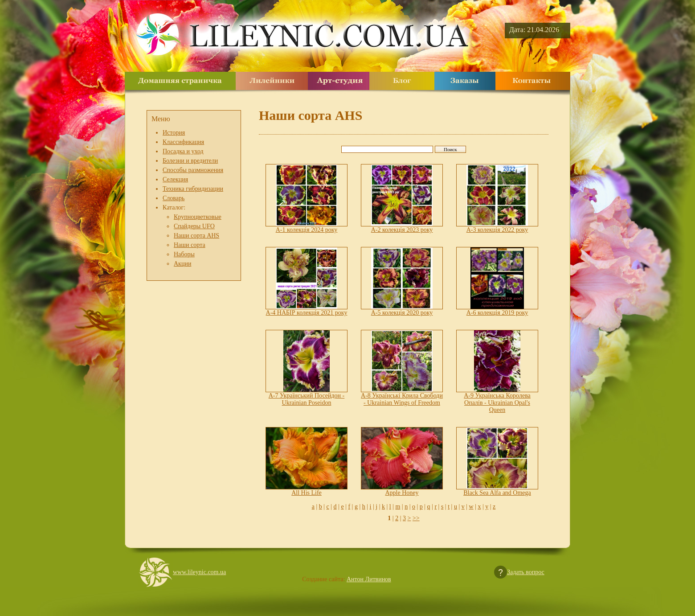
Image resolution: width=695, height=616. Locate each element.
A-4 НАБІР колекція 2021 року (307, 313)
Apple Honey (402, 493)
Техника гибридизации (193, 189)
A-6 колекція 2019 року (497, 313)
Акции (182, 264)
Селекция (175, 179)
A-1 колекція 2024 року (307, 230)
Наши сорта (190, 245)
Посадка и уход (183, 151)
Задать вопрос (526, 572)
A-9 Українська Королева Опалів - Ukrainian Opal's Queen (497, 403)
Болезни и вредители (190, 161)
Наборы (184, 254)
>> (416, 518)
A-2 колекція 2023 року (402, 230)
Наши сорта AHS (196, 236)
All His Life (307, 493)
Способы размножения (193, 170)
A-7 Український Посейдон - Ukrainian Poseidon (307, 399)
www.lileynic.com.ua (199, 572)
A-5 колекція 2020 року (402, 313)
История (174, 133)
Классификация (183, 142)
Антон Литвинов (369, 579)
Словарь (174, 198)
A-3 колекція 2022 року (497, 230)
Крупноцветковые (198, 217)
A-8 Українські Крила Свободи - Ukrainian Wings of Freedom (402, 399)
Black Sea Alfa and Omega (497, 493)
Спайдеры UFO (194, 226)
